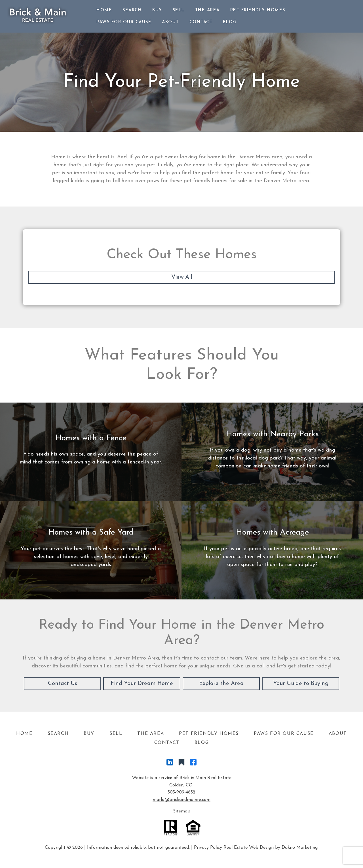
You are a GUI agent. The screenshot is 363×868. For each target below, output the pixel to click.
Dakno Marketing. (300, 848)
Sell (179, 10)
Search (132, 10)
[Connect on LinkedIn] (170, 763)
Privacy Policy (208, 848)
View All (182, 277)
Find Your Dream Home (142, 684)
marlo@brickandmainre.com (181, 800)
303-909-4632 (181, 792)
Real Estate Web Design (249, 848)
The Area (207, 10)
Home (104, 10)
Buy (157, 10)
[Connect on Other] (181, 763)
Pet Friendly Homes (258, 10)
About (170, 22)
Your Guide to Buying (301, 684)
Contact (201, 22)
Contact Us (63, 684)
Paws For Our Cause (124, 22)
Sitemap (182, 811)
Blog (230, 22)
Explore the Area (221, 684)
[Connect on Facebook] (193, 763)
